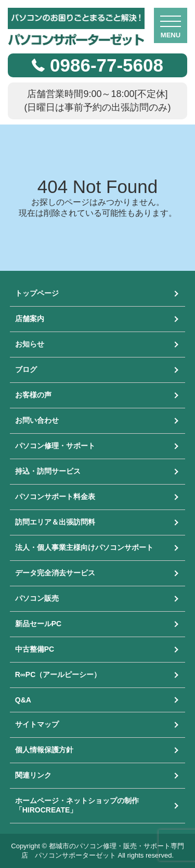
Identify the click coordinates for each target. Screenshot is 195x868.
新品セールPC (38, 624)
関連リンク (33, 775)
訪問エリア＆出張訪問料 (55, 522)
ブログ (26, 369)
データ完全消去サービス (55, 573)
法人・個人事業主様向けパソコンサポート (84, 547)
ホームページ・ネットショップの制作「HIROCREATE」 (77, 805)
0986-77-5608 (107, 65)
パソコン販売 (37, 598)
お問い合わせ (37, 420)
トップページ (37, 293)
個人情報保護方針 (44, 750)
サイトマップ (37, 724)
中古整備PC (35, 649)
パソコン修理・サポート (55, 446)
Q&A (23, 700)
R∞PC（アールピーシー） (58, 674)
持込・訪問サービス (48, 471)
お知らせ (30, 344)
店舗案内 (30, 319)
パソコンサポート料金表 (55, 497)
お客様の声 (33, 395)
